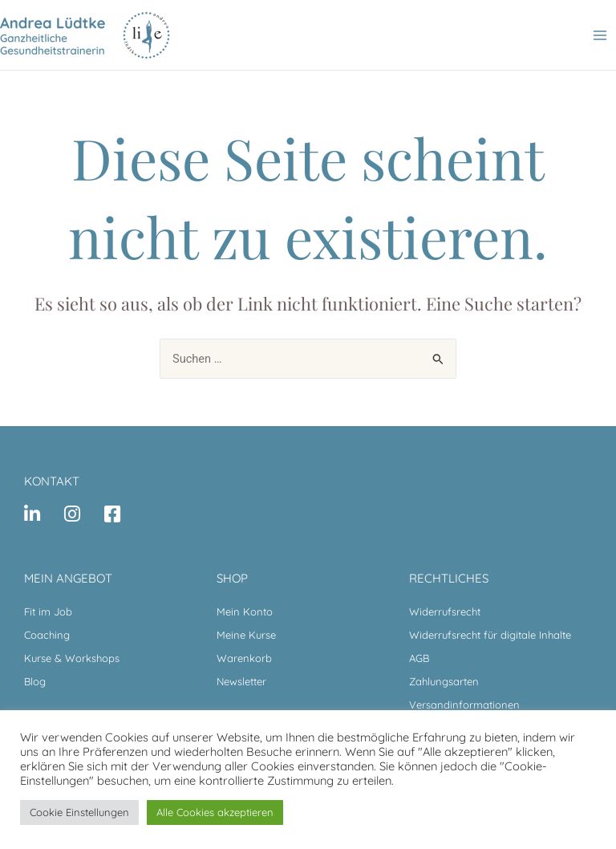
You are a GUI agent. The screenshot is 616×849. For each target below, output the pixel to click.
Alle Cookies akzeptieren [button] (215, 812)
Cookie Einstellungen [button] (79, 812)
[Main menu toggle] (600, 35)
